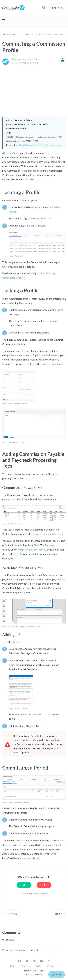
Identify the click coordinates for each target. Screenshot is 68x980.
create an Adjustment (52, 534)
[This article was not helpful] (44, 885)
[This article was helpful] (24, 885)
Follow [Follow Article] (63, 60)
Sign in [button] (56, 8)
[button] (44, 8)
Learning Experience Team (26, 59)
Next (58, 914)
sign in (13, 950)
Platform (26, 966)
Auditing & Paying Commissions (52, 34)
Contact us (53, 966)
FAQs (39, 966)
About (13, 966)
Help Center (11, 34)
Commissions (27, 34)
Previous (13, 914)
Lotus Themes (39, 971)
